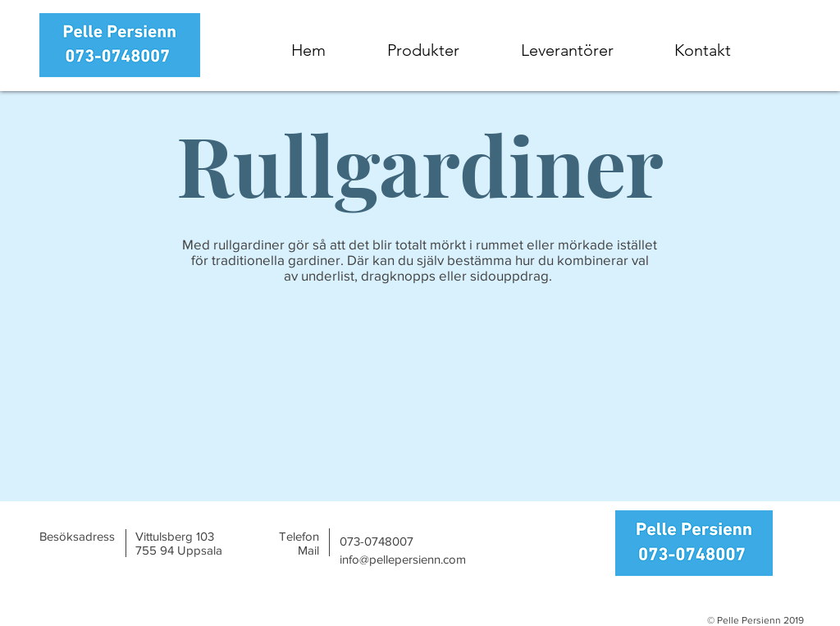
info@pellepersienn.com (403, 559)
